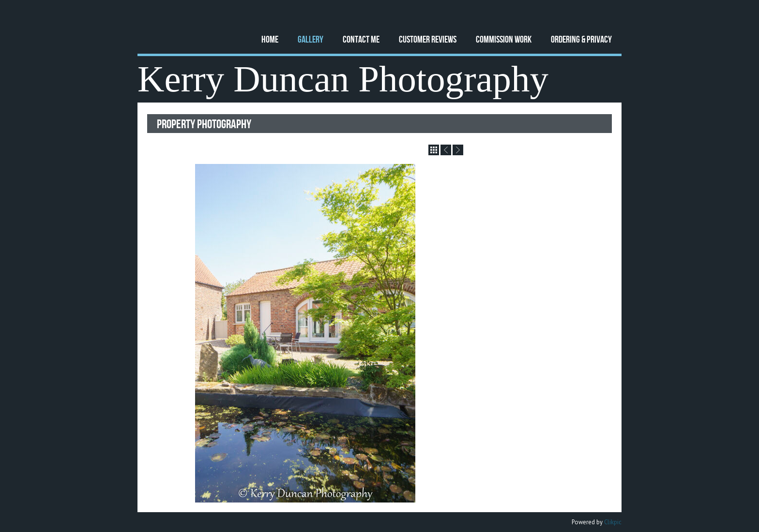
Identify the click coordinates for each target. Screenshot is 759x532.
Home (270, 39)
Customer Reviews (428, 39)
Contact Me (361, 39)
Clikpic (613, 522)
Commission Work (504, 39)
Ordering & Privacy (581, 39)
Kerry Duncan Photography (343, 79)
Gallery (311, 39)
